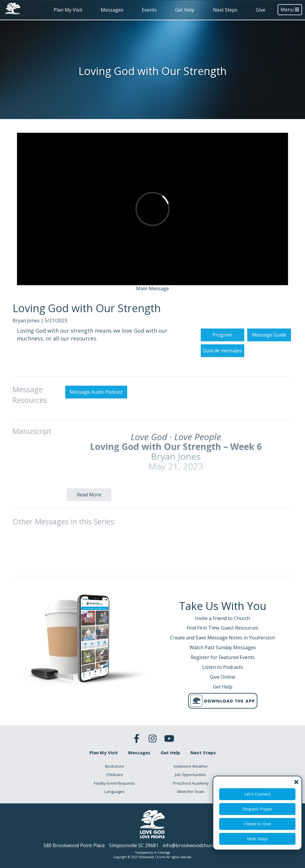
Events (149, 10)
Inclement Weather (191, 766)
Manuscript (32, 458)
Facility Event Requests (114, 783)
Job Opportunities (191, 775)
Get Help (185, 10)
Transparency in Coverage (152, 853)
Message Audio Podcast (96, 419)
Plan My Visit (68, 10)
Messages (112, 10)
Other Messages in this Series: (64, 549)
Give (261, 10)
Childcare (115, 775)
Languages (115, 791)
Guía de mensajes (222, 378)
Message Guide (269, 362)
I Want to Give (257, 824)
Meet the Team (191, 791)
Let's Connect (257, 794)
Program (222, 362)
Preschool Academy (191, 783)
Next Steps (225, 10)
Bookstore (115, 766)
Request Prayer (257, 809)
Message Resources (30, 422)
